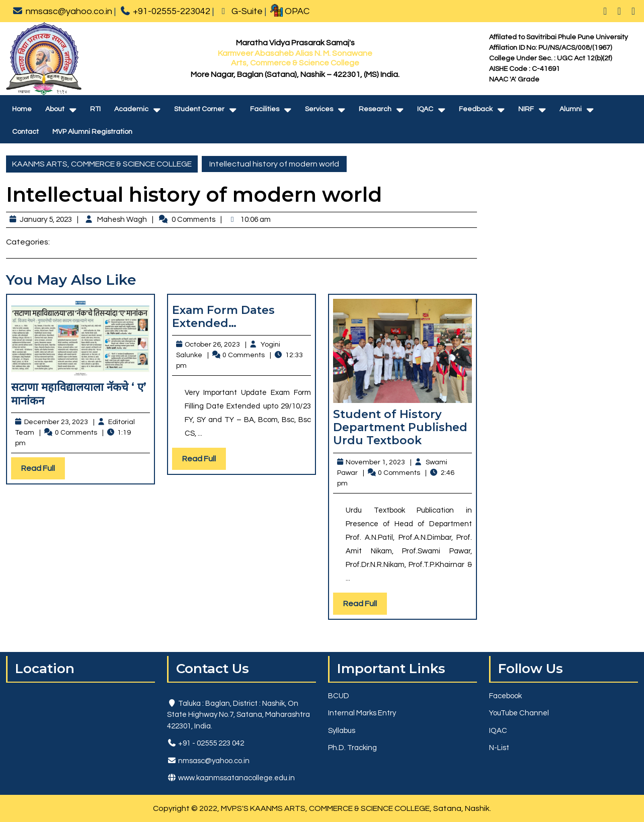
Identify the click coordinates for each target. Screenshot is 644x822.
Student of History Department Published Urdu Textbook (400, 428)
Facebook (505, 696)
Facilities (265, 109)
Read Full (43, 471)
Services (319, 109)
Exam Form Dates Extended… (223, 317)
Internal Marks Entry (362, 713)
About (55, 109)
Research (375, 109)
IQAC (425, 109)
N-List (499, 748)
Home (22, 109)
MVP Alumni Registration (92, 132)
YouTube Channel (519, 713)
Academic (131, 109)
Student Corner (199, 109)
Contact (25, 132)
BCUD (339, 696)
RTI (95, 109)
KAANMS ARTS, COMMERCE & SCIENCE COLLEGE (102, 164)
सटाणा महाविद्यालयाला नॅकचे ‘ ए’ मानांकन (79, 394)
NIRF (526, 109)
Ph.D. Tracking (352, 748)
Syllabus (342, 731)
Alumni (571, 109)
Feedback (476, 109)
